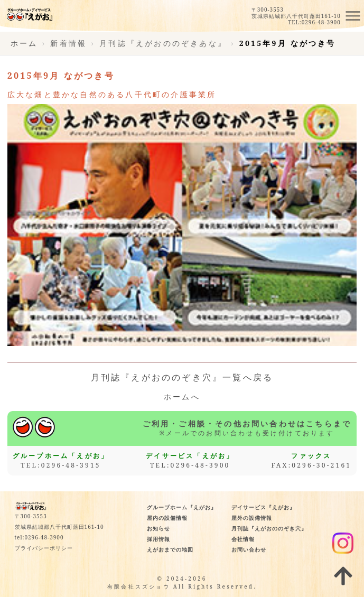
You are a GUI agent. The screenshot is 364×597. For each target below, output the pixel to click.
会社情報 (243, 539)
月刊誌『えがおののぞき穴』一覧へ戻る (182, 377)
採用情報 (158, 539)
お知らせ (158, 528)
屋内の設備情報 (167, 518)
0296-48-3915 (71, 465)
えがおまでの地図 (170, 549)
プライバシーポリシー (44, 548)
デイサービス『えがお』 (263, 507)
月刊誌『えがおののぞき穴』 (269, 528)
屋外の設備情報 (252, 518)
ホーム (24, 43)
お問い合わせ (249, 549)
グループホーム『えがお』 (182, 507)
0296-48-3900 (321, 22)
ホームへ (182, 397)
